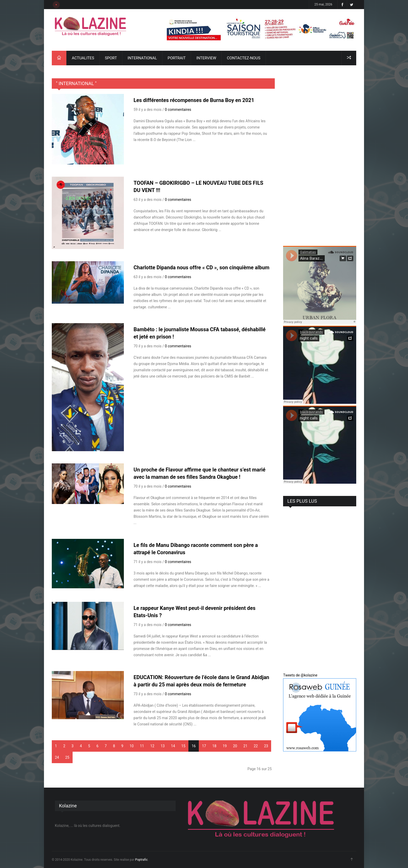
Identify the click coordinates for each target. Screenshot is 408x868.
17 (204, 746)
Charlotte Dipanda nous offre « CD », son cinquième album (201, 267)
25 (67, 757)
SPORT (111, 58)
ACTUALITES (83, 58)
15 (183, 746)
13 (163, 746)
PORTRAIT (177, 58)
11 (142, 746)
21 (245, 746)
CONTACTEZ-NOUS (244, 58)
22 (256, 746)
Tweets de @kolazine (300, 675)
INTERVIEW (206, 58)
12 (152, 746)
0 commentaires (178, 110)
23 (266, 746)
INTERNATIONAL (142, 58)
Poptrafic (141, 860)
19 (225, 746)
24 (57, 757)
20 (235, 746)
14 (173, 746)
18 (214, 746)
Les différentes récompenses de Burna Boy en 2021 (194, 100)
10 (132, 746)
